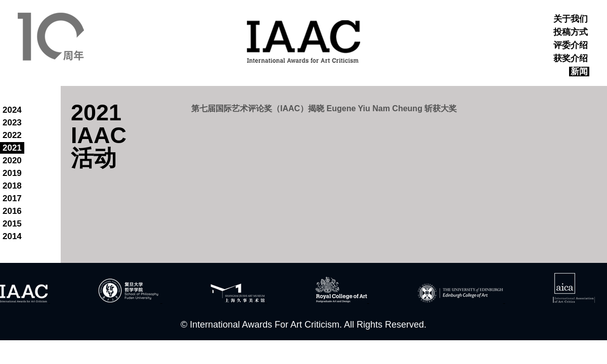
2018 (12, 186)
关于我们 (571, 19)
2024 (12, 110)
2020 (12, 161)
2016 (12, 211)
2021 (12, 148)
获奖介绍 (571, 58)
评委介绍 (571, 45)
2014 (12, 236)
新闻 (579, 72)
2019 (12, 173)
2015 (12, 224)
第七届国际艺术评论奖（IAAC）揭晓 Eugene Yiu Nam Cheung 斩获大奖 (324, 108)
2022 (12, 135)
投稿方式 (571, 32)
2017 (12, 198)
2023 (12, 123)
